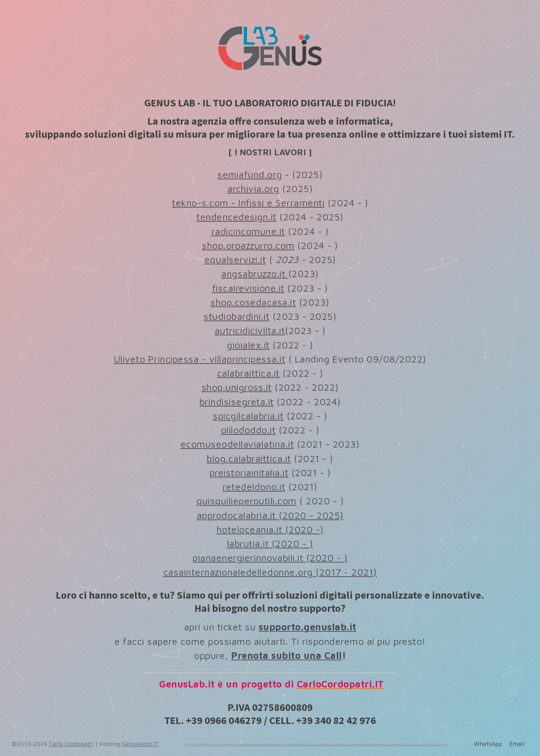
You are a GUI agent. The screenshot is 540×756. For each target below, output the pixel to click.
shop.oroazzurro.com (248, 247)
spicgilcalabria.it (248, 417)
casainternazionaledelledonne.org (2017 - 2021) (270, 574)
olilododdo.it (248, 432)
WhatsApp (488, 744)
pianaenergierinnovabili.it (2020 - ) (270, 560)
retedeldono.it (254, 488)
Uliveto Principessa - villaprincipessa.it (200, 361)
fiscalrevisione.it (248, 290)
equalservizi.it (235, 261)
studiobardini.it (236, 318)
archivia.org (253, 190)
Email (517, 744)
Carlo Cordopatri (71, 744)
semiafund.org (250, 176)
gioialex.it (248, 346)
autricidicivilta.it (250, 332)
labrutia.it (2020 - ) (270, 545)
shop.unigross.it (237, 389)
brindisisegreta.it (237, 403)
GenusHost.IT (141, 744)
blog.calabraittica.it (249, 460)
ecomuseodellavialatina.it (237, 446)
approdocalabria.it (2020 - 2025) (270, 517)
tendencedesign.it (236, 219)
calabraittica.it (248, 375)
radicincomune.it (248, 233)
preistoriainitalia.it (249, 474)
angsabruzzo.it (255, 276)
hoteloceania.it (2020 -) (270, 531)
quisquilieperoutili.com (246, 503)
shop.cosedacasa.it (253, 304)
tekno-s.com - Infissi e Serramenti (248, 204)
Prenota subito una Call (287, 657)
